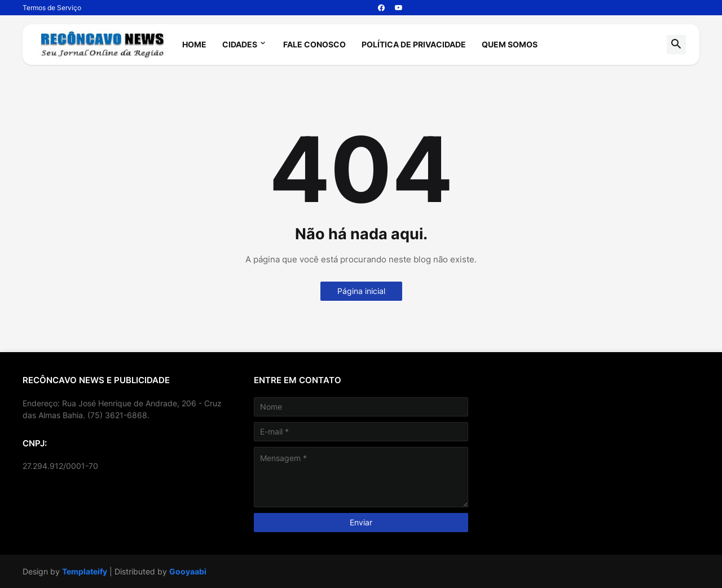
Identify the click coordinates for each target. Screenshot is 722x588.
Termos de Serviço (52, 8)
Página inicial (361, 291)
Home (194, 44)
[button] (676, 45)
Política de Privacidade (414, 44)
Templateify (85, 571)
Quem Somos (510, 44)
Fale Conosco (314, 44)
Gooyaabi (188, 571)
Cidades (240, 44)
